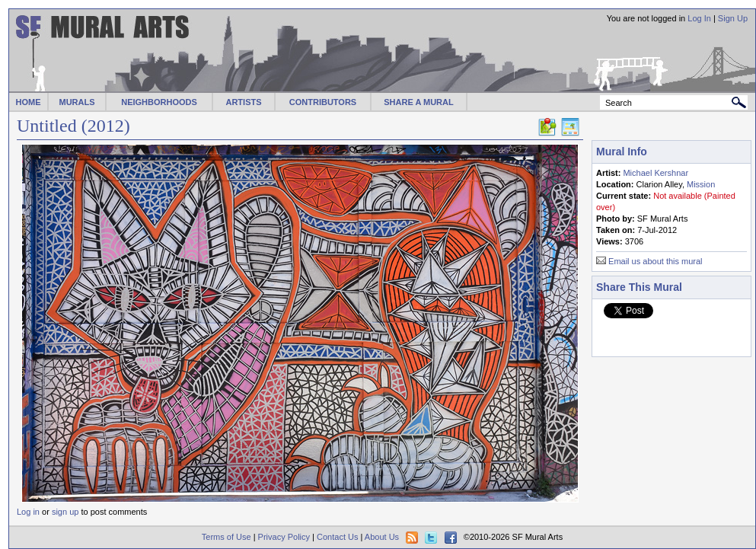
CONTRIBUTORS (323, 102)
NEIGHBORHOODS (159, 102)
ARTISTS (243, 102)
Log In (699, 18)
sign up (65, 512)
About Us (382, 537)
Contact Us (337, 537)
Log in (28, 512)
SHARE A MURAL (418, 102)
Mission (701, 184)
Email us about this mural (656, 261)
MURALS (77, 102)
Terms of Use (226, 537)
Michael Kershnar (656, 173)
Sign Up (733, 18)
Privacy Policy (284, 537)
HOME (29, 102)
